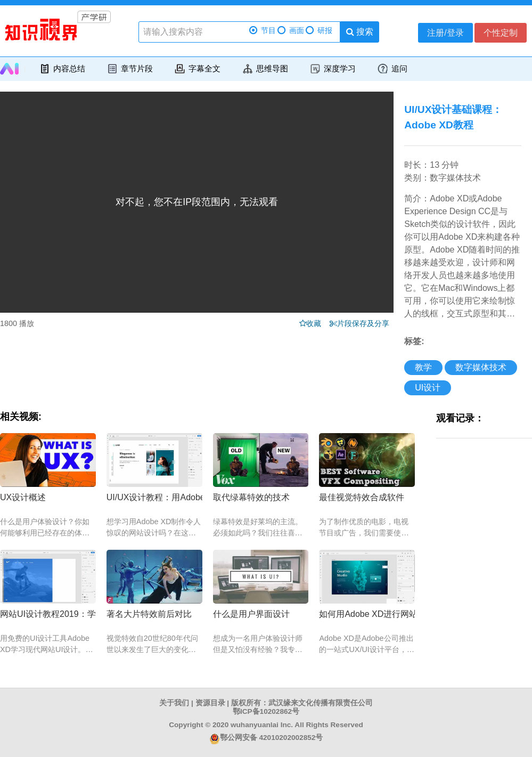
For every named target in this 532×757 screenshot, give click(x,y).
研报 (319, 31)
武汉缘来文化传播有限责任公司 (321, 703)
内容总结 (62, 69)
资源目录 (210, 703)
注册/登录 (445, 33)
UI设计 (428, 388)
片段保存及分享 (365, 323)
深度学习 (333, 69)
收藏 (317, 323)
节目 (263, 31)
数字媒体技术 (481, 367)
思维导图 (265, 69)
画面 (291, 31)
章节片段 (130, 69)
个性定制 (501, 33)
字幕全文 (197, 69)
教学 (423, 367)
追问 (392, 69)
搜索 (360, 32)
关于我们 (174, 703)
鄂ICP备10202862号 (266, 711)
